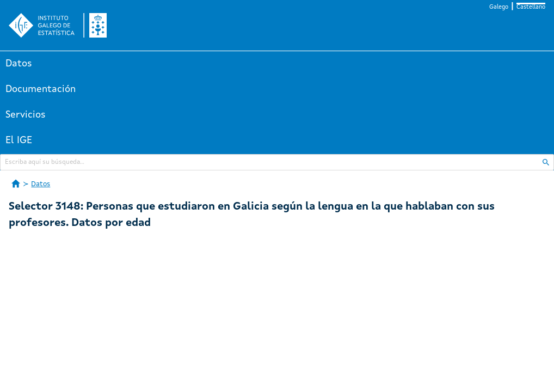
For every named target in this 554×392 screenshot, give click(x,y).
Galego (499, 7)
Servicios (26, 115)
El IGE (19, 140)
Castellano (531, 7)
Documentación (41, 89)
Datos (19, 64)
